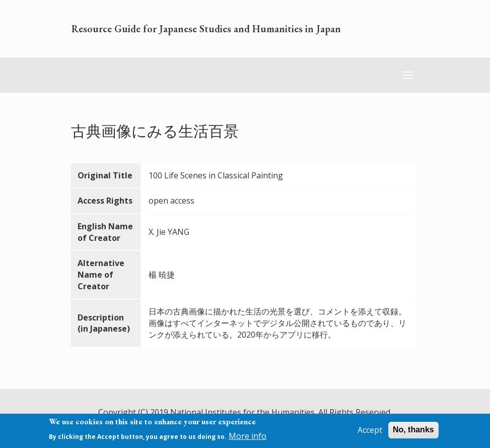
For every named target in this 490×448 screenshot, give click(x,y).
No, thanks (413, 432)
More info (248, 438)
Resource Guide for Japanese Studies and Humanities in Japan (206, 29)
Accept (370, 432)
